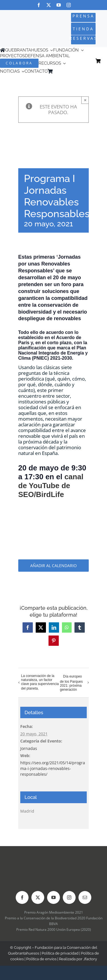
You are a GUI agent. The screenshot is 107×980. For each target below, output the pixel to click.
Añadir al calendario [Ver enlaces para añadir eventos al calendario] (53, 566)
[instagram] (69, 5)
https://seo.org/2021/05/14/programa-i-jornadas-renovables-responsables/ (53, 768)
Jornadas (29, 748)
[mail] (85, 897)
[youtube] (59, 5)
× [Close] (85, 100)
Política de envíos (41, 959)
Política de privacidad (60, 953)
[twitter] (49, 5)
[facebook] (39, 5)
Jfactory (90, 959)
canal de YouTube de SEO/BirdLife (51, 486)
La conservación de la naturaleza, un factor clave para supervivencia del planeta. (40, 682)
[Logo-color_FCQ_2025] (18, 24)
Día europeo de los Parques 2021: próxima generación (71, 683)
